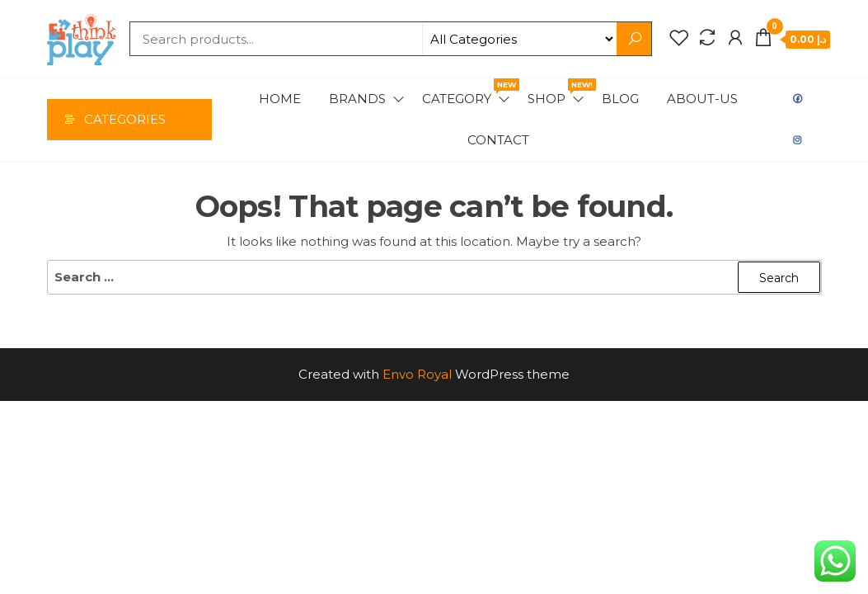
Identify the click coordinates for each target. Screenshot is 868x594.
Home (280, 99)
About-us (702, 99)
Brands (357, 99)
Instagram (798, 140)
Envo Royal (417, 374)
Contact (498, 140)
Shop (557, 92)
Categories (125, 119)
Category (467, 92)
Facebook (798, 99)
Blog (620, 99)
